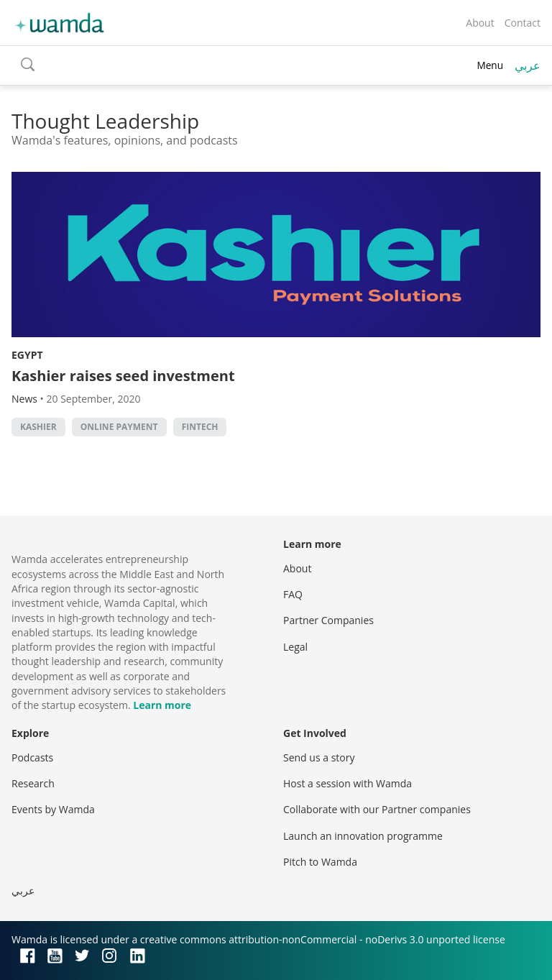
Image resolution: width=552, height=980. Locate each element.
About (480, 23)
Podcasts (32, 757)
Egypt (27, 355)
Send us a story (319, 757)
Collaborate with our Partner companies (377, 809)
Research (33, 783)
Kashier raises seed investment (123, 376)
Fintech (200, 427)
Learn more (162, 705)
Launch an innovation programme (363, 836)
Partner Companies (328, 620)
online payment (119, 427)
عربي (528, 65)
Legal (295, 647)
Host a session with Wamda (348, 783)
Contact (523, 23)
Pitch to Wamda (320, 862)
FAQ (293, 594)
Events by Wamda (53, 809)
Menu (490, 65)
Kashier (38, 427)
